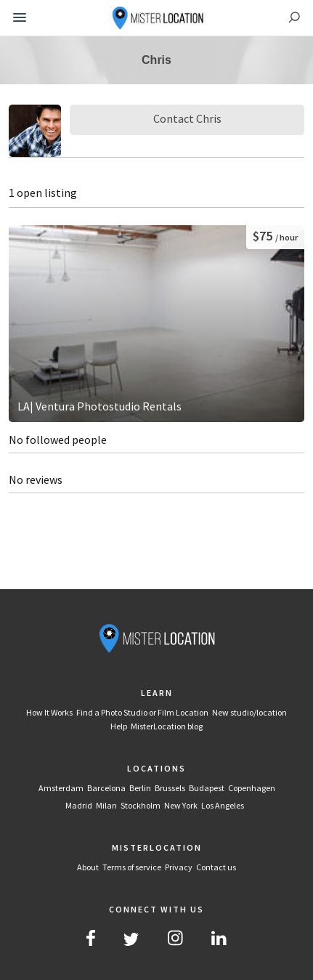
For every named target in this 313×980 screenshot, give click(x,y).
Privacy (179, 867)
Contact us (216, 867)
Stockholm (141, 805)
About (88, 867)
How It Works (49, 712)
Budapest (207, 788)
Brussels (170, 788)
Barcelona (106, 788)
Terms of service (132, 867)
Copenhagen (252, 788)
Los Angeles (223, 805)
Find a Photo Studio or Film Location (142, 712)
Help (119, 726)
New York (181, 805)
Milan (106, 805)
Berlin (140, 788)
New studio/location (249, 712)
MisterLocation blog (167, 726)
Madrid (79, 805)
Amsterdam (61, 788)
